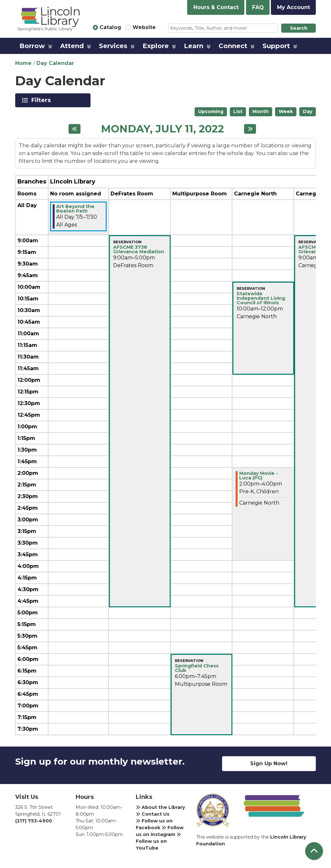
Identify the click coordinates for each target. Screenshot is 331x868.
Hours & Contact (216, 7)
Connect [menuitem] (233, 46)
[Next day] (250, 129)
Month (261, 111)
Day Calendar (55, 63)
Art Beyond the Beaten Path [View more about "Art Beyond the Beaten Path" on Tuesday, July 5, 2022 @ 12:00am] (75, 209)
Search (299, 28)
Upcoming (211, 111)
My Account (294, 7)
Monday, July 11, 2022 (162, 129)
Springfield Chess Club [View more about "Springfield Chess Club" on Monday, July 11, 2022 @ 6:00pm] (197, 668)
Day (308, 111)
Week (286, 111)
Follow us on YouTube (158, 842)
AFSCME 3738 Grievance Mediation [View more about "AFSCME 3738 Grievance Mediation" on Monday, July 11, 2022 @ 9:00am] (139, 249)
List (238, 111)
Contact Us (153, 814)
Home (23, 63)
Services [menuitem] (113, 46)
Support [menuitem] (276, 46)
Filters (42, 100)
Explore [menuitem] (156, 46)
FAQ (258, 7)
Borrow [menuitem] (32, 46)
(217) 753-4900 (34, 821)
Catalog (110, 27)
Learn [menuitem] (194, 46)
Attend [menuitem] (72, 46)
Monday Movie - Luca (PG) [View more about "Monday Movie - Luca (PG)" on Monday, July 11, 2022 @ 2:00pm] (258, 476)
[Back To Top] (314, 851)
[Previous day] (75, 129)
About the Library (160, 807)
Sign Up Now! (269, 763)
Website (144, 27)
